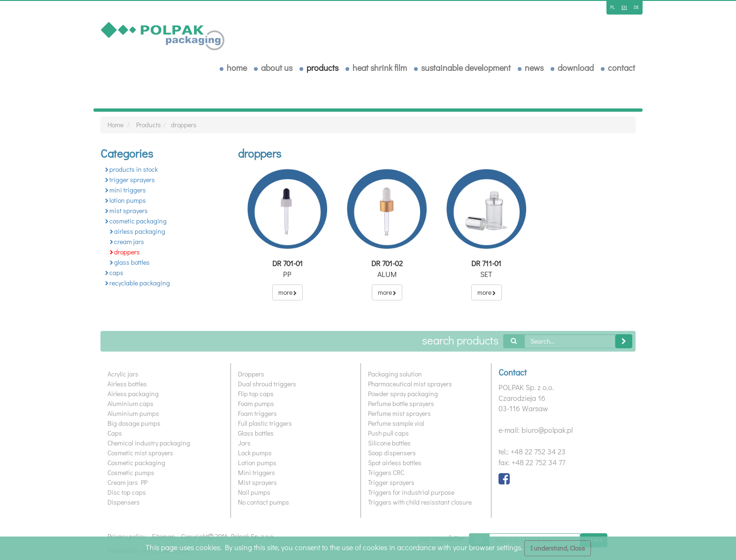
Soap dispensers (392, 453)
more (287, 292)
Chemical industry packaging (149, 443)
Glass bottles (256, 433)
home (237, 68)
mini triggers (126, 190)
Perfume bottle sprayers (401, 403)
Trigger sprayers (391, 482)
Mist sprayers (257, 482)
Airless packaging (133, 394)
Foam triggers (257, 413)
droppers (184, 125)
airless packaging (138, 231)
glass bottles (130, 262)
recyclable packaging (138, 283)
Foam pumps (256, 403)
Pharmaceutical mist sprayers (410, 384)
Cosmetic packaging (136, 463)
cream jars (127, 242)
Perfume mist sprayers (399, 413)
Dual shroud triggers (267, 384)
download (576, 68)
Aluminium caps (130, 403)
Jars (244, 443)
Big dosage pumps (134, 423)
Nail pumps (254, 492)
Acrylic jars (123, 374)
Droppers (251, 374)
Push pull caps (388, 433)
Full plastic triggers (265, 423)
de (636, 7)
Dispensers (124, 502)
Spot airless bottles (395, 463)
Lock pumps (255, 453)
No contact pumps (264, 502)
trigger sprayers (130, 180)
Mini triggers (257, 472)
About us (277, 68)
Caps (115, 433)
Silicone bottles (389, 443)
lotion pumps (126, 200)
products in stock (131, 169)
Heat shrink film (380, 68)
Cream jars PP (127, 482)
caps (114, 272)
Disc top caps (127, 492)
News (534, 68)
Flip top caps (256, 394)
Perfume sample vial (396, 423)
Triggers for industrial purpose (411, 492)
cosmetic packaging (136, 221)
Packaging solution (395, 374)
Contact (621, 68)
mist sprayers (126, 211)
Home (115, 125)
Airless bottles (127, 384)
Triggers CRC (386, 472)
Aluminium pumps (133, 413)
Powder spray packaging (403, 394)
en (624, 7)
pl (613, 7)
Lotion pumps (257, 463)
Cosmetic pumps (131, 472)
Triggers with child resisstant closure (420, 502)
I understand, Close (558, 548)
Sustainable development (466, 68)
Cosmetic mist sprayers (140, 453)
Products (322, 68)
